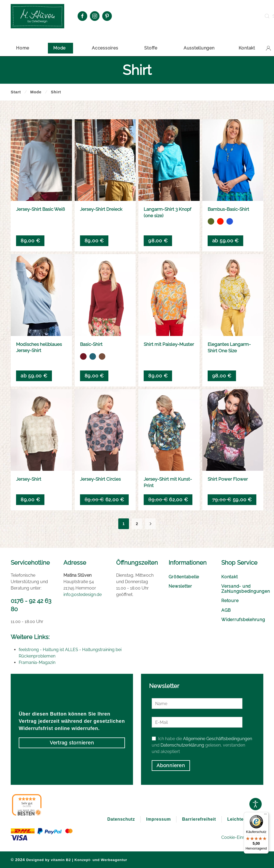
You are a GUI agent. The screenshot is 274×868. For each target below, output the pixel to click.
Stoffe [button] (151, 48)
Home (23, 48)
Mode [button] (59, 48)
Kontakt (247, 48)
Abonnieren (171, 765)
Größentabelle (184, 577)
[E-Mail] (197, 722)
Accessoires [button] (105, 48)
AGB (226, 610)
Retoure (230, 601)
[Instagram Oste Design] (95, 16)
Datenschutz (121, 819)
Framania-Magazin (37, 662)
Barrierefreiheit (199, 819)
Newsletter (180, 586)
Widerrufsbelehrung (242, 620)
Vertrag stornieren (72, 743)
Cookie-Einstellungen (242, 837)
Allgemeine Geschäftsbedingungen (218, 739)
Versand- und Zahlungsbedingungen (242, 589)
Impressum (158, 819)
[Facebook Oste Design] (82, 16)
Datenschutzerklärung (182, 745)
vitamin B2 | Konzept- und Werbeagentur (89, 860)
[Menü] (265, 815)
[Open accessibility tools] (256, 804)
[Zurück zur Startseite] (37, 16)
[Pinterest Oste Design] (107, 16)
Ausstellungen (199, 48)
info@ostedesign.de (83, 594)
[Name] (197, 703)
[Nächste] (150, 524)
